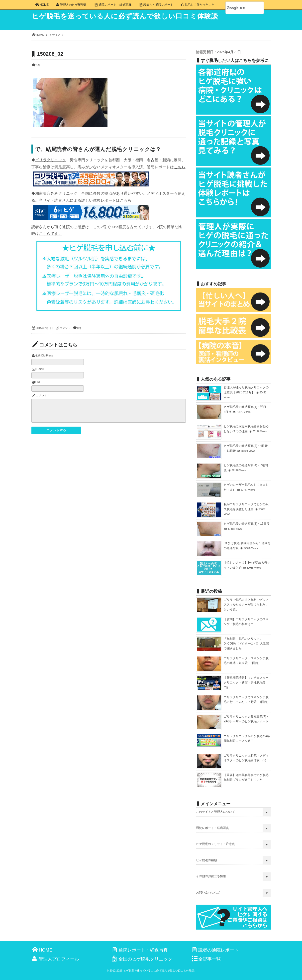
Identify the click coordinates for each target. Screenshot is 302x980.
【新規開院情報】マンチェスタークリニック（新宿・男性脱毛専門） (246, 683)
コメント (65, 328)
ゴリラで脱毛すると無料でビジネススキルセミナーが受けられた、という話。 (246, 605)
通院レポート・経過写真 (212, 828)
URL (38, 382)
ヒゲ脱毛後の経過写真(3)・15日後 (247, 524)
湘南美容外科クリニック (56, 193)
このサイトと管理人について (215, 812)
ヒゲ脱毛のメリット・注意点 (215, 844)
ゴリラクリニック (51, 160)
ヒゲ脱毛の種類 (206, 860)
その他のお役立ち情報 (211, 876)
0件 (38, 65)
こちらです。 (50, 234)
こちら (180, 167)
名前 (38, 355)
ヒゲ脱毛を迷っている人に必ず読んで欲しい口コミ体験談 (129, 16)
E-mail (40, 369)
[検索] (239, 8)
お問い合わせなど (208, 892)
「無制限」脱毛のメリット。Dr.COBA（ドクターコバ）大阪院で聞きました (246, 644)
